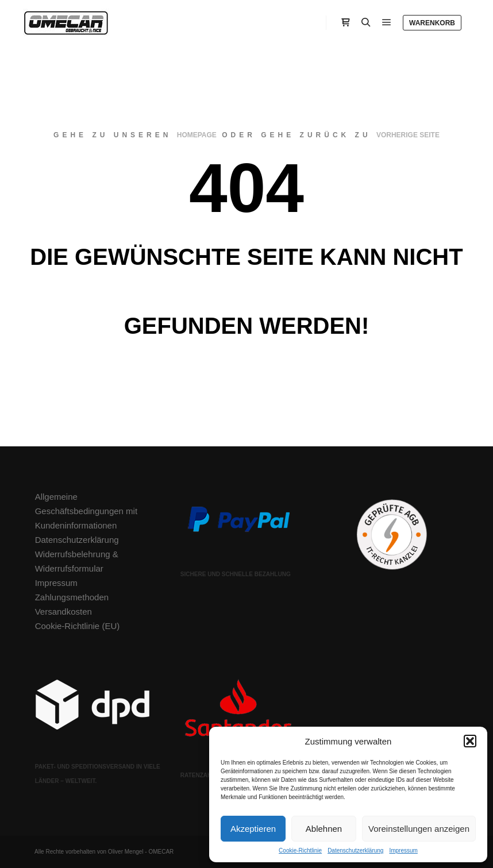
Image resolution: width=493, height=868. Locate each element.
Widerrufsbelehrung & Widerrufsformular (77, 561)
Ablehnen (324, 829)
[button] (470, 741)
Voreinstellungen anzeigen (419, 829)
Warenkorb (432, 23)
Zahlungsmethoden (72, 597)
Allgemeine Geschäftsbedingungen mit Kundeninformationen (86, 511)
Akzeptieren (253, 829)
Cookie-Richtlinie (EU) (78, 626)
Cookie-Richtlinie (300, 850)
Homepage (197, 135)
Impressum (403, 850)
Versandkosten (63, 612)
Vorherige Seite (408, 135)
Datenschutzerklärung (355, 850)
